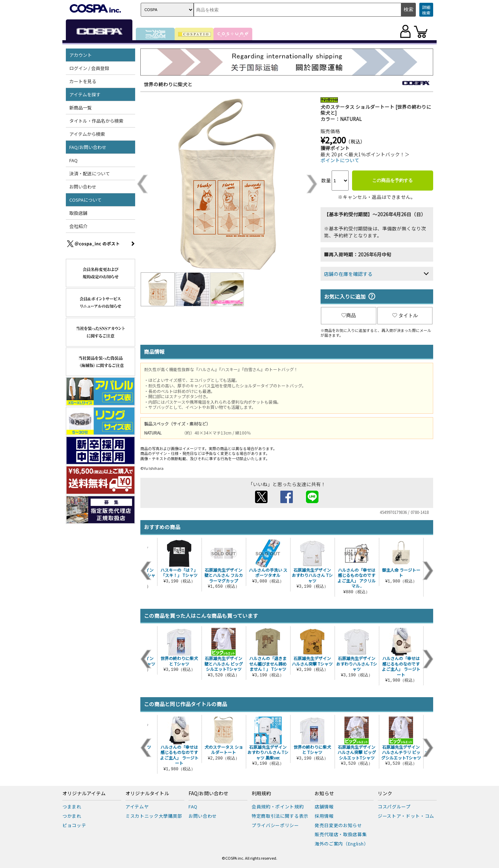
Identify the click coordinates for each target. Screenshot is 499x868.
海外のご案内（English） (342, 844)
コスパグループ (394, 806)
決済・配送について (90, 173)
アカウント (81, 55)
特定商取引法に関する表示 (280, 816)
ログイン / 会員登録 (89, 68)
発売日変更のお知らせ (338, 825)
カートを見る (83, 81)
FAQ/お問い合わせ (88, 147)
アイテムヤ (137, 806)
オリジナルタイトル (147, 794)
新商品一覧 (81, 108)
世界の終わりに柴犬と (168, 84)
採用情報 (324, 816)
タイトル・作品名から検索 (96, 121)
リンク (385, 794)
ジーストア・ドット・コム (406, 816)
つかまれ (72, 816)
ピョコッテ (74, 825)
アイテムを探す (85, 94)
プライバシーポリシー (275, 825)
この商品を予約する (392, 180)
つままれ (72, 806)
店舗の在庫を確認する (348, 274)
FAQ (73, 160)
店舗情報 (324, 806)
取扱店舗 (78, 213)
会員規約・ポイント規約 (278, 806)
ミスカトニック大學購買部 (154, 816)
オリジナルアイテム (84, 794)
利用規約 (261, 794)
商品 (349, 315)
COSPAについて (85, 200)
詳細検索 (426, 10)
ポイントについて (340, 160)
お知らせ (324, 794)
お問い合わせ (83, 187)
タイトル (405, 315)
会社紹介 (78, 226)
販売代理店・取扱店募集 (341, 834)
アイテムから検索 (87, 134)
